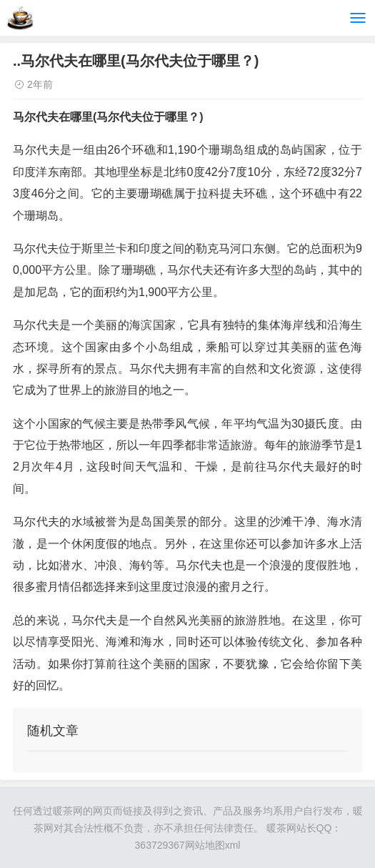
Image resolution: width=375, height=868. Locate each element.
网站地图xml (213, 845)
